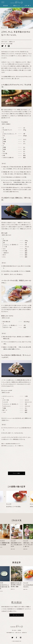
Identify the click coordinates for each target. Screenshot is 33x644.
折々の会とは (14, 630)
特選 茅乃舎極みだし (9, 134)
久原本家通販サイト (10, 446)
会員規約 (19, 630)
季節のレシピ (16, 6)
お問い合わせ (18, 633)
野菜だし (6, 325)
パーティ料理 (9, 44)
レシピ (4, 44)
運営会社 (24, 633)
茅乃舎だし (6, 245)
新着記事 (5, 6)
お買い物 (27, 6)
